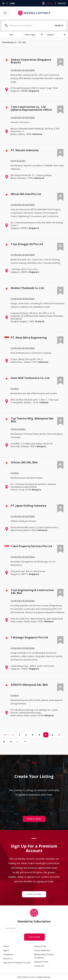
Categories (8, 954)
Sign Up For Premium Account (17, 963)
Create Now (34, 819)
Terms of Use (40, 946)
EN (3, 3)
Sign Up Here (34, 894)
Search (59, 26)
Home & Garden (18, 161)
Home (6, 946)
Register (62, 3)
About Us (8, 959)
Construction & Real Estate (23, 70)
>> (25, 742)
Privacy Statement (42, 950)
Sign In (49, 3)
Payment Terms (41, 962)
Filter (11, 35)
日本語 (12, 3)
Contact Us (39, 966)
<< (5, 735)
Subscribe (34, 937)
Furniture (15, 389)
